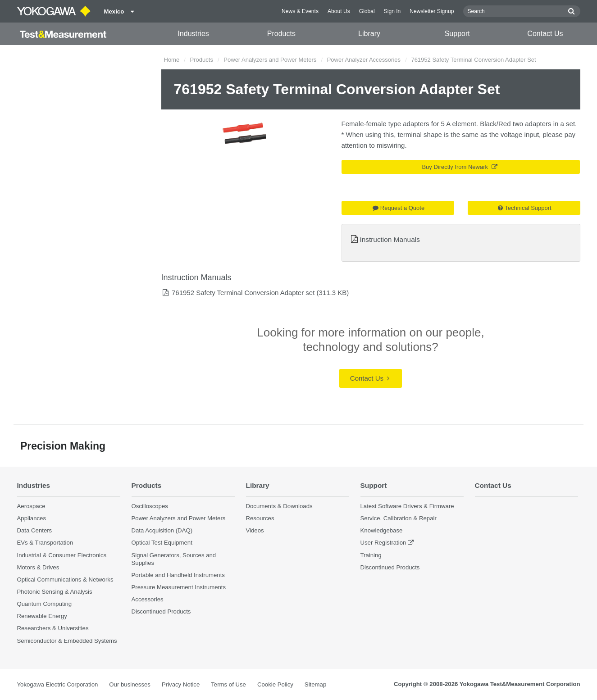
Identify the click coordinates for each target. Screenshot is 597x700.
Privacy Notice (181, 684)
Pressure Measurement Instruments (179, 587)
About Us (339, 11)
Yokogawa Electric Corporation (58, 684)
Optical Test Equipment (162, 543)
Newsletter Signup (432, 11)
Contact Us (545, 34)
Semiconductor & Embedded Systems (67, 641)
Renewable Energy (42, 616)
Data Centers (35, 530)
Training (371, 555)
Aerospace (31, 506)
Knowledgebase (382, 530)
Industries (193, 34)
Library (369, 34)
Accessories (148, 599)
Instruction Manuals (390, 239)
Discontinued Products (161, 611)
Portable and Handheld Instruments (178, 575)
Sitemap (315, 684)
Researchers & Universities (53, 628)
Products (281, 34)
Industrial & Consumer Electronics (62, 555)
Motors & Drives (38, 567)
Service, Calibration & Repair (399, 518)
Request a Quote (399, 208)
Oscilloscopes (150, 506)
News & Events (300, 11)
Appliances (32, 518)
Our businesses (130, 684)
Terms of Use (228, 684)
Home (172, 60)
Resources (260, 518)
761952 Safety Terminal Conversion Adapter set (243, 293)
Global (367, 11)
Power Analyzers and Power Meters (270, 60)
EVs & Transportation (45, 543)
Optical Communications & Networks (65, 580)
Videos (255, 530)
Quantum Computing (45, 604)
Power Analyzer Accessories (364, 60)
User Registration (383, 543)
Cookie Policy (275, 684)
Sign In (392, 11)
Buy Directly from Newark (459, 167)
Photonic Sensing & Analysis (55, 592)
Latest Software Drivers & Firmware (407, 506)
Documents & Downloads (279, 506)
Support (457, 34)
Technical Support (524, 208)
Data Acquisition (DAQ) (162, 530)
